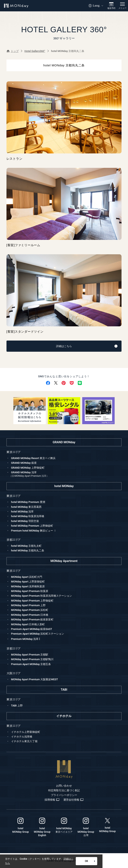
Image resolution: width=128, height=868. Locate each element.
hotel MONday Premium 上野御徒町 (32, 526)
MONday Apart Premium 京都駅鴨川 (32, 659)
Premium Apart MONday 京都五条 (31, 664)
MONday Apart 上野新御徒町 (28, 582)
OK (90, 861)
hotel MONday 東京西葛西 (26, 507)
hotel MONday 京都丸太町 (26, 546)
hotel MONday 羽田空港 (25, 521)
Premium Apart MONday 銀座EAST (32, 629)
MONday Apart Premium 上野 (28, 605)
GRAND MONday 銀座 (24, 463)
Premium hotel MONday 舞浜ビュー (34, 531)
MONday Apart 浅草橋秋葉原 (28, 586)
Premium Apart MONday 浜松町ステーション (38, 634)
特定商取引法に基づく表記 (64, 790)
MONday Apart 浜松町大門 (27, 577)
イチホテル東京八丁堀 (24, 741)
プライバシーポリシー (64, 795)
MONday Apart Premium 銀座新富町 (32, 619)
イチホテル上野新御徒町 (26, 732)
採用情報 (52, 800)
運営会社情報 (73, 800)
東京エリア (13, 571)
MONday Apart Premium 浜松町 (30, 610)
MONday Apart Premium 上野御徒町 (32, 601)
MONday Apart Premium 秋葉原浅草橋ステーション (42, 596)
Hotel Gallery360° (35, 51)
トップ (13, 51)
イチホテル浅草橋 (22, 737)
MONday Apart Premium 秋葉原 (30, 591)
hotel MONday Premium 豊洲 (28, 502)
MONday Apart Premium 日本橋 (30, 615)
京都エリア (13, 649)
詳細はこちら (87, 346)
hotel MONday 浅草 (22, 512)
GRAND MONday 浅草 (65, 474)
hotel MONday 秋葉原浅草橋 (28, 516)
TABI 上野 (17, 706)
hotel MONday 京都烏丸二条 (28, 550)
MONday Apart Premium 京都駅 (30, 655)
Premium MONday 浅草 (26, 639)
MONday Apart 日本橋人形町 (28, 624)
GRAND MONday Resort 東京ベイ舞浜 (33, 458)
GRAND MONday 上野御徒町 (28, 468)
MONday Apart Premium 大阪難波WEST (35, 679)
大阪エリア (13, 673)
